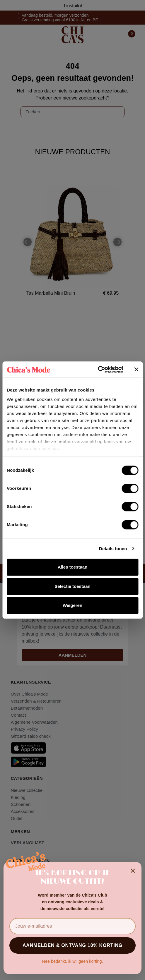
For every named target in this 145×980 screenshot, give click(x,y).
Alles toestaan (73, 567)
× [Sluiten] (133, 871)
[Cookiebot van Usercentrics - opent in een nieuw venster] (98, 370)
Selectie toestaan (72, 586)
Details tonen (113, 549)
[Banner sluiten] (136, 370)
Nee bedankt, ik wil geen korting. (73, 961)
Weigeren (72, 605)
